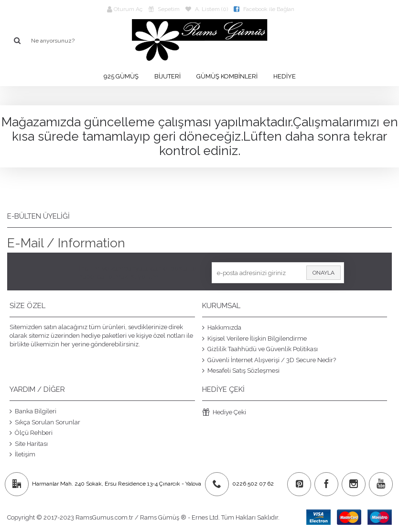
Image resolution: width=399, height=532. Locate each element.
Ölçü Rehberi (31, 433)
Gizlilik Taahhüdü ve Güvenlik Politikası (260, 349)
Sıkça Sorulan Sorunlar (45, 422)
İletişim (22, 454)
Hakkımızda (222, 328)
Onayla (324, 273)
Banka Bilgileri (33, 411)
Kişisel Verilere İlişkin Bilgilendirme (254, 338)
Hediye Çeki (224, 413)
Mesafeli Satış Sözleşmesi (241, 371)
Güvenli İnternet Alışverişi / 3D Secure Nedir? (269, 360)
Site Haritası (29, 443)
